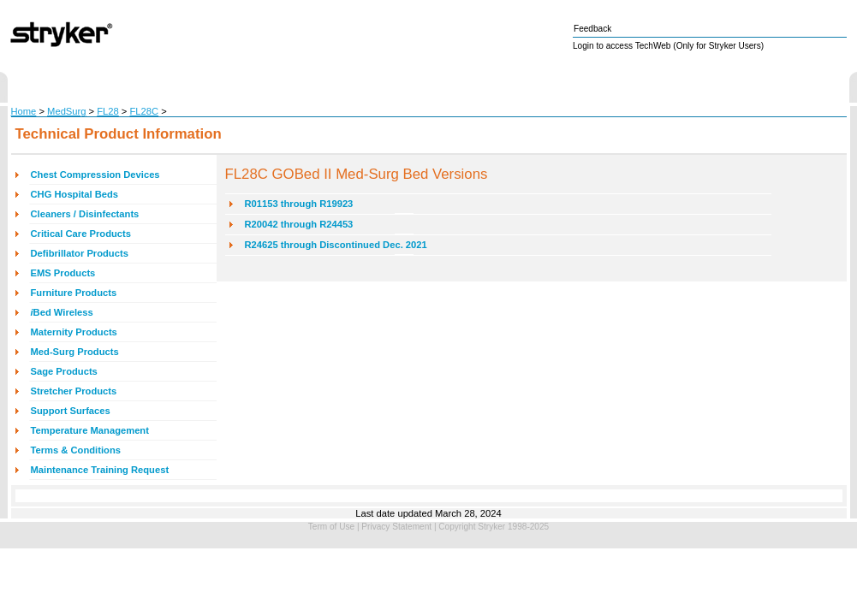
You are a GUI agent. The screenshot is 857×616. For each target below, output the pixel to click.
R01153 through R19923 (299, 204)
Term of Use (331, 527)
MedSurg (66, 111)
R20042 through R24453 (299, 224)
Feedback (592, 29)
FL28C (145, 111)
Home (24, 111)
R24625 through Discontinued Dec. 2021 (336, 245)
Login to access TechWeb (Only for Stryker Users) (668, 46)
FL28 (108, 111)
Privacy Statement (396, 527)
